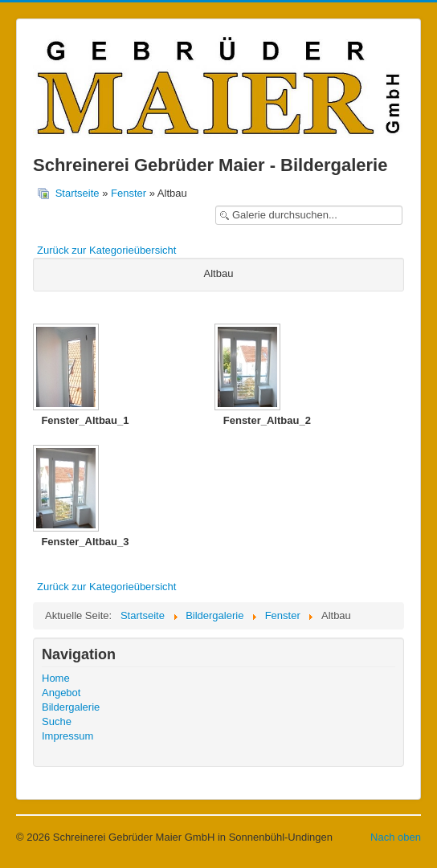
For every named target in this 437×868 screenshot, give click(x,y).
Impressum (67, 736)
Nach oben (396, 837)
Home (56, 678)
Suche (57, 721)
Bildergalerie (71, 707)
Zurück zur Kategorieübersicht (106, 250)
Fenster (129, 193)
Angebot (61, 693)
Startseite (78, 193)
